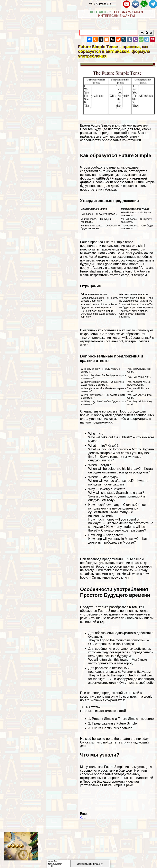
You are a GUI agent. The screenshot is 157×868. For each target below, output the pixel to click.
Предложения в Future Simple (114, 723)
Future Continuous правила (112, 728)
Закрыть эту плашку (90, 864)
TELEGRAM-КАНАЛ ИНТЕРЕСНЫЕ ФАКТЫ (121, 14)
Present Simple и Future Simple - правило (123, 719)
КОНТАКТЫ (99, 12)
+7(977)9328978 (100, 3)
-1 (82, 817)
